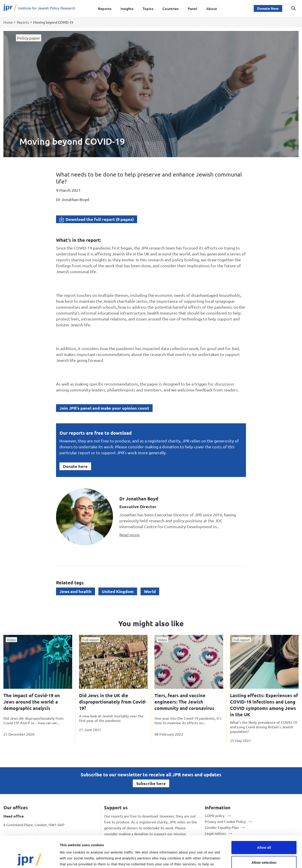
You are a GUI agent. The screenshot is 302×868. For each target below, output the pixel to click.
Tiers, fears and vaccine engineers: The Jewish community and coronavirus (184, 702)
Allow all (264, 818)
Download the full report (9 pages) (100, 219)
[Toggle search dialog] (294, 8)
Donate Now (268, 8)
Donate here (75, 466)
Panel (192, 8)
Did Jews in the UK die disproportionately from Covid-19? (113, 702)
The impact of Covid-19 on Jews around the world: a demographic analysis (32, 702)
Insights (127, 8)
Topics (148, 8)
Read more (129, 535)
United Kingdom (118, 591)
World (150, 591)
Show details (239, 859)
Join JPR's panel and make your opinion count (104, 408)
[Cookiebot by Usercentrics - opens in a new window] (29, 859)
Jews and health (75, 591)
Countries (170, 8)
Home (8, 22)
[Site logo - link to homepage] (39, 9)
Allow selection (264, 833)
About (212, 8)
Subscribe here (151, 783)
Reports (105, 8)
